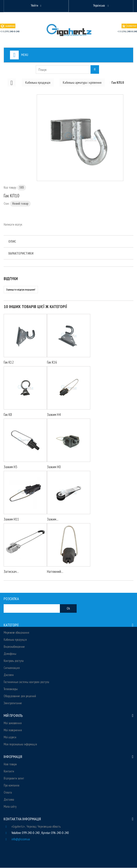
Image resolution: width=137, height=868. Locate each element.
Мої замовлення (13, 723)
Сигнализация (12, 668)
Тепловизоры (11, 689)
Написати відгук (13, 225)
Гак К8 (8, 415)
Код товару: (10, 188)
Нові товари (10, 764)
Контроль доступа (14, 661)
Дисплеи (9, 675)
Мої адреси (10, 737)
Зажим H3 (10, 467)
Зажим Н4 (54, 415)
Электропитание (13, 703)
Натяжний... (55, 572)
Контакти (9, 772)
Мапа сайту (10, 807)
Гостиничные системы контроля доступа (26, 682)
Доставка (9, 800)
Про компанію (11, 786)
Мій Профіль (13, 716)
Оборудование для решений (20, 696)
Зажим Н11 (11, 519)
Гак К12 (9, 362)
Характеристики (21, 254)
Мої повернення (13, 730)
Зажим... (53, 519)
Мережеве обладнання (16, 633)
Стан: (6, 204)
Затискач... (11, 572)
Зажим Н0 (54, 467)
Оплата (8, 793)
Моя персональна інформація (20, 745)
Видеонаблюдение (14, 647)
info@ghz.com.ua (21, 839)
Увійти (35, 5)
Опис (12, 242)
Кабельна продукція (15, 640)
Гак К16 (52, 362)
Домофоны (10, 654)
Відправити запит (14, 779)
